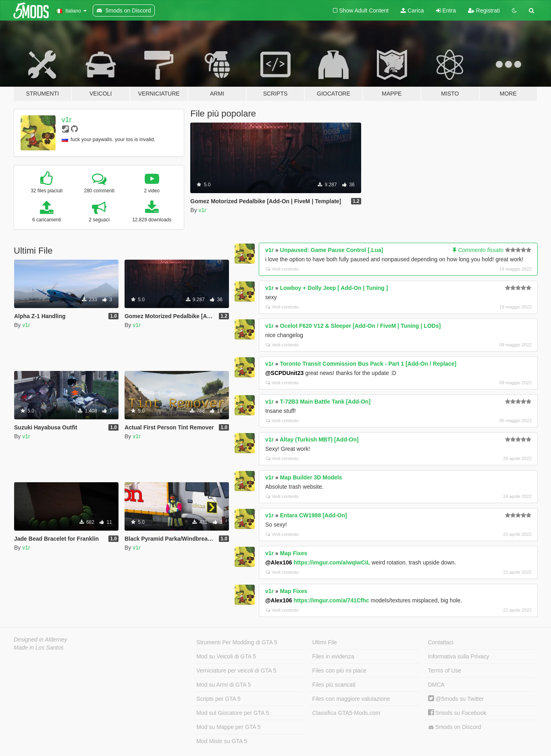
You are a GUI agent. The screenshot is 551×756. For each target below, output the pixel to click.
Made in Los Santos (39, 648)
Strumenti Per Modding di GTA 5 (237, 642)
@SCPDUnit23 (284, 373)
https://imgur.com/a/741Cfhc (331, 600)
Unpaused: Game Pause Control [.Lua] (332, 250)
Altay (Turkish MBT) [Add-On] (319, 439)
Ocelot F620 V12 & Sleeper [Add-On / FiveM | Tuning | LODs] (361, 326)
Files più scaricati (334, 685)
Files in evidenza (333, 656)
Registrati (484, 10)
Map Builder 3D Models (311, 477)
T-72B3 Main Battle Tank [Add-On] (325, 402)
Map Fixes (294, 553)
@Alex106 (279, 562)
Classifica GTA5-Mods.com (346, 713)
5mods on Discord (455, 727)
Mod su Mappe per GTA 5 (228, 727)
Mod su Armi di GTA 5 (224, 685)
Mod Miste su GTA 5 (222, 741)
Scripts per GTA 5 (218, 699)
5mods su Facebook (457, 713)
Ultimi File (325, 642)
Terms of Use (445, 671)
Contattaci (441, 642)
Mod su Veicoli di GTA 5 (226, 656)
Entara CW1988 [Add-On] (314, 515)
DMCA (436, 685)
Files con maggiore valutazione (351, 699)
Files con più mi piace (340, 671)
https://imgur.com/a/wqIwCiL (332, 562)
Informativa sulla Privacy (459, 656)
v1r (67, 120)
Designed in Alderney (41, 639)
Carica (412, 10)
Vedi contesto (282, 269)
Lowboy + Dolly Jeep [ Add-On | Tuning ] (334, 288)
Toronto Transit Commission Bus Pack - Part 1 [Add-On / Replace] (368, 364)
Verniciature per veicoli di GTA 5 (236, 671)
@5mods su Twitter (456, 699)
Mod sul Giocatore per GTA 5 (233, 713)
